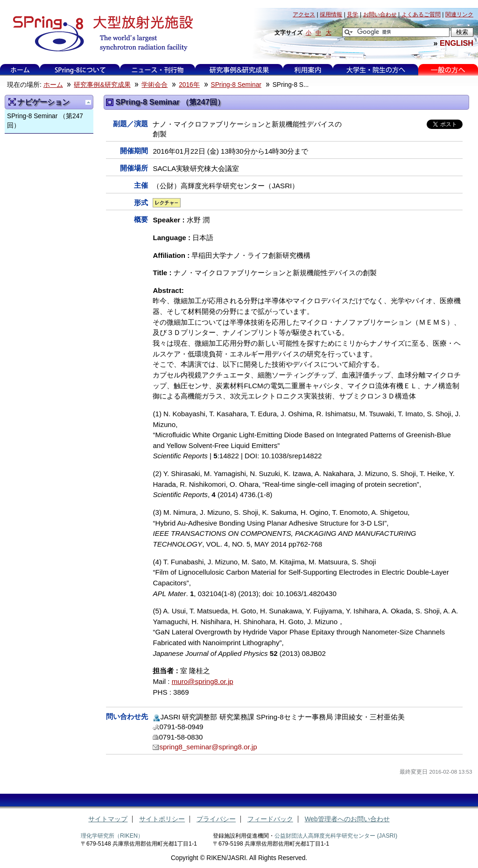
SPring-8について (80, 70)
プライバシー (216, 819)
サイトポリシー (162, 819)
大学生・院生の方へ (376, 70)
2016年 (189, 85)
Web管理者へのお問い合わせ (347, 819)
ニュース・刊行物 (158, 70)
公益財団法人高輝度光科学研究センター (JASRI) (336, 836)
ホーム (20, 70)
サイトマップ (108, 819)
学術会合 (155, 85)
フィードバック (270, 819)
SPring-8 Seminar (236, 85)
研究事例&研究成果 (239, 70)
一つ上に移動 (88, 102)
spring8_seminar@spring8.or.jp (208, 747)
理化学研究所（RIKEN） (112, 836)
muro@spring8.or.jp (203, 681)
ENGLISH (457, 43)
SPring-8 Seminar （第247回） (45, 121)
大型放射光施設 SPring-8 (100, 34)
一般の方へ (448, 70)
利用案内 (308, 70)
